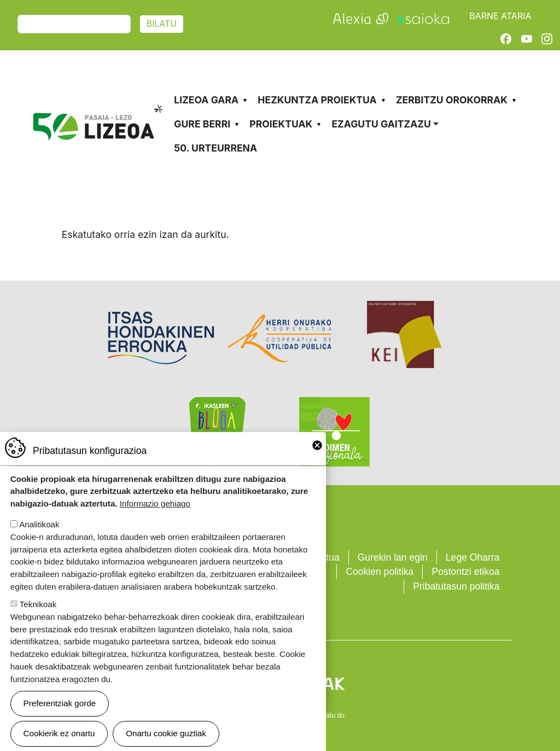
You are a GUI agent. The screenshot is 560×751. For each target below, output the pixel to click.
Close (317, 461)
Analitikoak (39, 540)
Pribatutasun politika (456, 586)
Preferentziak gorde (60, 718)
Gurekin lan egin (393, 557)
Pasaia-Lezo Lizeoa (97, 92)
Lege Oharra (473, 557)
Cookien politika (380, 572)
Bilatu (162, 24)
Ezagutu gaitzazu (381, 124)
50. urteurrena (215, 148)
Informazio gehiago (155, 519)
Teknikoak (38, 619)
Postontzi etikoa (465, 572)
